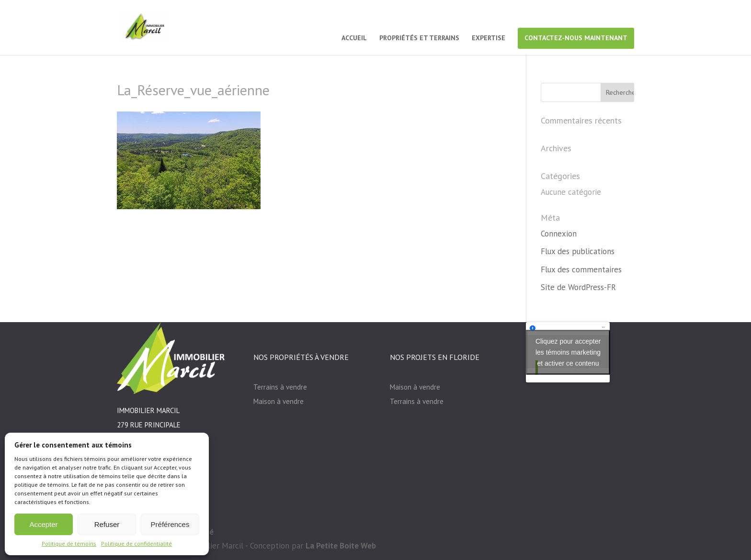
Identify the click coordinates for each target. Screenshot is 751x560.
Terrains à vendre (280, 387)
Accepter (43, 524)
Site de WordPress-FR (578, 287)
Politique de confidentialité (137, 543)
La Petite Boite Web (341, 546)
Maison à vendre (279, 401)
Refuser (107, 524)
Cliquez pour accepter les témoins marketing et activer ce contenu (568, 352)
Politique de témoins (69, 543)
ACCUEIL (354, 38)
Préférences (170, 524)
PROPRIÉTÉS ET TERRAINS (419, 38)
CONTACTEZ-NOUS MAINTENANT (576, 38)
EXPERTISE (489, 38)
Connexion (559, 234)
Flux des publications (578, 251)
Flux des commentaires (581, 269)
